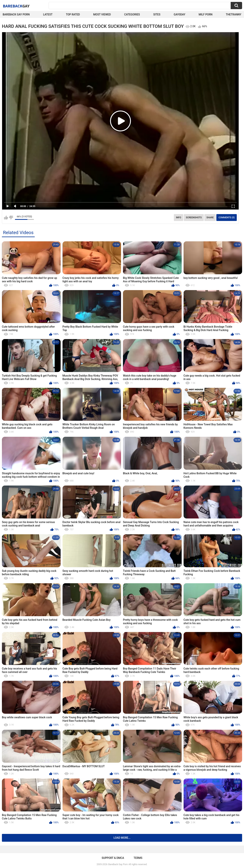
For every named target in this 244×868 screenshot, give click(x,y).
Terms (138, 858)
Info (179, 218)
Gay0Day (179, 14)
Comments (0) (227, 218)
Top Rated (73, 14)
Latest (48, 14)
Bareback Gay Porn (16, 14)
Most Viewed (102, 14)
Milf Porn (205, 14)
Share (210, 218)
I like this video (6, 218)
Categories (132, 14)
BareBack (16, 6)
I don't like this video (11, 218)
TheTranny (234, 14)
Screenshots (194, 218)
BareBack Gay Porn (118, 864)
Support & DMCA (113, 858)
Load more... (122, 838)
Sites (157, 14)
